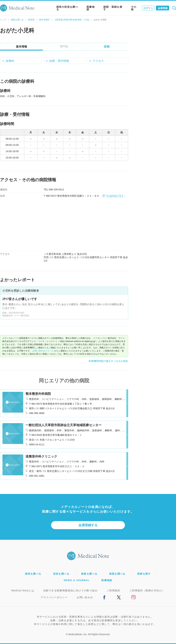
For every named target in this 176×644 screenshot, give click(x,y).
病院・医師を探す (113, 8)
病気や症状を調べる (67, 8)
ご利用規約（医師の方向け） (147, 590)
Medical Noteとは (23, 590)
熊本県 (31, 20)
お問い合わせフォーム (43, 351)
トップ (3, 20)
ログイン (148, 8)
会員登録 (163, 8)
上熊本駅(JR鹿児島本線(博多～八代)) (72, 20)
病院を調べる (17, 20)
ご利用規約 (113, 590)
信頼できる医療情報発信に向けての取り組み (70, 590)
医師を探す (144, 574)
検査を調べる (89, 574)
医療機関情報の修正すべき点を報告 (108, 361)
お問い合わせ (85, 597)
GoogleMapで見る (113, 196)
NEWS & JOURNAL (77, 580)
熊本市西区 (44, 20)
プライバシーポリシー (54, 597)
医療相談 (91, 8)
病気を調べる (33, 574)
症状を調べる (61, 574)
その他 (134, 8)
